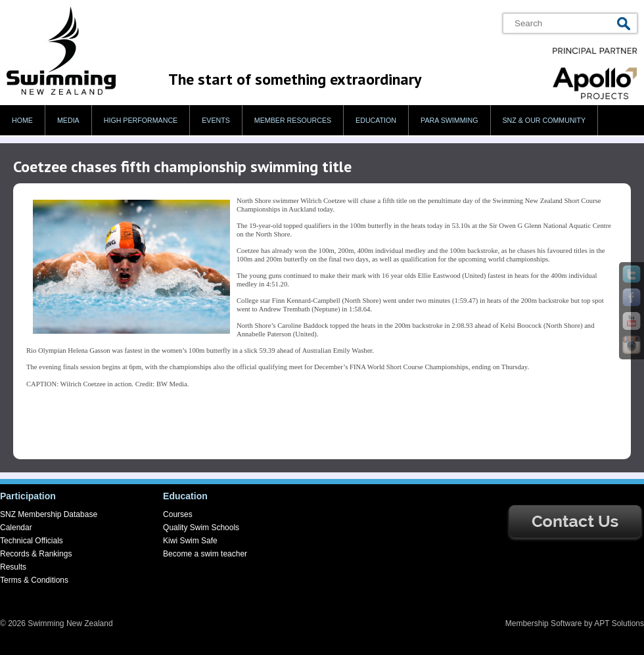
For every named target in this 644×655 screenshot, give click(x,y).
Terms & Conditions (34, 580)
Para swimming (449, 120)
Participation (28, 496)
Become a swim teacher (205, 554)
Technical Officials (32, 541)
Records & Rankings (36, 554)
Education (376, 120)
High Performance (141, 120)
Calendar (16, 528)
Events (216, 120)
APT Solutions (619, 623)
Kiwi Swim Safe (190, 541)
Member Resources (293, 120)
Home (22, 120)
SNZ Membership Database (49, 514)
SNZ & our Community (544, 120)
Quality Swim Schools (201, 528)
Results (13, 567)
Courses (178, 514)
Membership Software (544, 623)
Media (68, 120)
